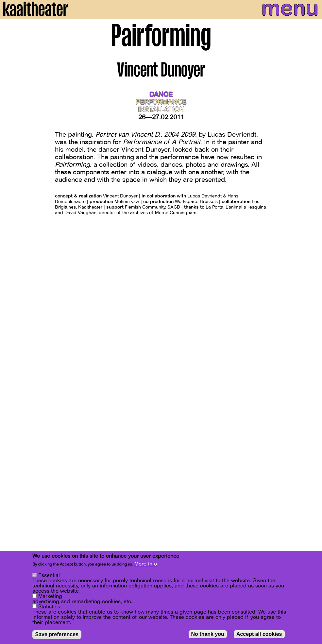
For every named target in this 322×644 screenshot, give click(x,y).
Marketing (50, 597)
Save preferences (57, 635)
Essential (49, 576)
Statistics (49, 608)
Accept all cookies (259, 635)
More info (146, 565)
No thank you (208, 635)
